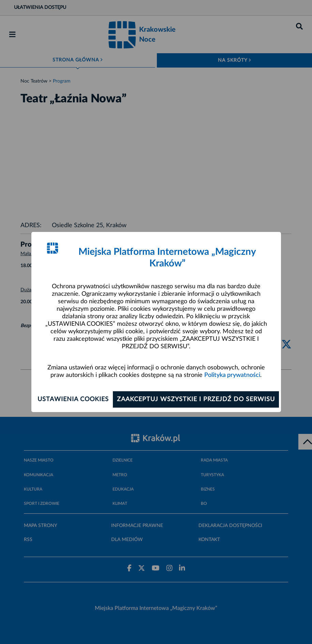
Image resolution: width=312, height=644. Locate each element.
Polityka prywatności (232, 375)
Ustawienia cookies (73, 399)
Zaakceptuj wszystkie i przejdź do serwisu (196, 399)
